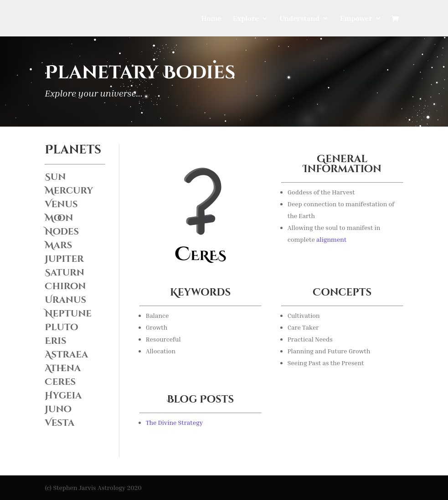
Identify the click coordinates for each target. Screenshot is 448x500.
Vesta (59, 423)
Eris (55, 341)
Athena (63, 368)
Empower (356, 19)
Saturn (64, 273)
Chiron (65, 286)
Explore (246, 19)
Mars (58, 245)
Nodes (62, 232)
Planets (73, 150)
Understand (299, 19)
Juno (58, 409)
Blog (182, 400)
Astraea (66, 355)
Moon (59, 218)
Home (211, 19)
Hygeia (63, 395)
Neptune (68, 314)
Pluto (61, 327)
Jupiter (64, 259)
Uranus (65, 300)
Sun (55, 177)
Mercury (69, 191)
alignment (331, 239)
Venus (61, 204)
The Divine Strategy (174, 422)
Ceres (60, 382)
